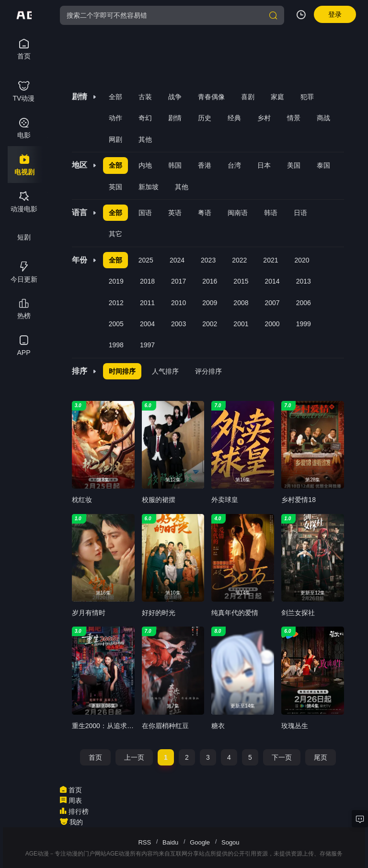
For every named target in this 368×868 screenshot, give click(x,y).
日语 (300, 213)
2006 (304, 303)
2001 (241, 324)
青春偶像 (211, 97)
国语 (145, 213)
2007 (272, 303)
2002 (210, 324)
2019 (116, 281)
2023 (208, 260)
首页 (95, 757)
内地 (145, 165)
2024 (177, 260)
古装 (145, 97)
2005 (116, 324)
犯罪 (307, 97)
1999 (304, 324)
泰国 (323, 165)
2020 (302, 260)
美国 (294, 165)
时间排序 (122, 371)
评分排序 (208, 371)
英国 (115, 187)
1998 (116, 345)
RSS (144, 842)
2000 (272, 324)
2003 (178, 324)
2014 (272, 281)
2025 (146, 260)
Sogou (230, 842)
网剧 (115, 139)
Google (200, 842)
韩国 (175, 165)
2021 (270, 260)
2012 (116, 303)
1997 (147, 345)
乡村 (264, 118)
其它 (115, 234)
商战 (323, 118)
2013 (304, 281)
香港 (205, 165)
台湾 (234, 165)
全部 (115, 97)
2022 (239, 260)
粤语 (205, 213)
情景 (294, 118)
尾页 (321, 757)
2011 (147, 303)
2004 (147, 324)
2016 (210, 281)
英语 (175, 213)
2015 (241, 281)
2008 (241, 303)
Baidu (170, 842)
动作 (115, 118)
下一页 (282, 757)
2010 (178, 303)
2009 (210, 303)
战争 (175, 97)
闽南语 (238, 213)
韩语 (271, 213)
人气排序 (165, 371)
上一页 (134, 757)
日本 (264, 165)
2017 (178, 281)
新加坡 (149, 187)
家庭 (277, 97)
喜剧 (248, 97)
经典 (234, 118)
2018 (147, 281)
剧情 (175, 118)
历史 (205, 118)
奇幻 (145, 118)
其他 (145, 139)
